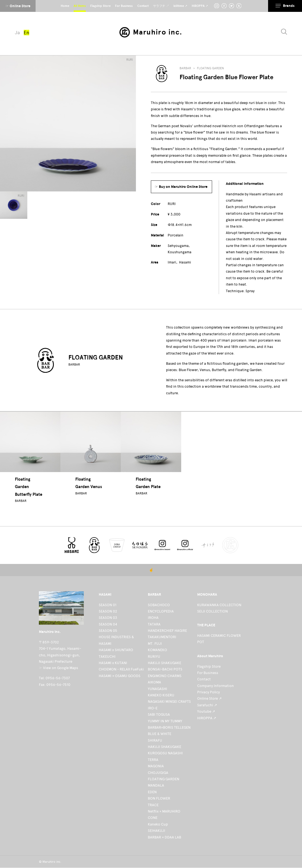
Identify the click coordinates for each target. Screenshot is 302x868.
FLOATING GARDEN (210, 68)
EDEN (152, 792)
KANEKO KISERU (161, 695)
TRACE (153, 805)
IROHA (153, 618)
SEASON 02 (108, 611)
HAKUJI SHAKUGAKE (165, 663)
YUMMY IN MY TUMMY (165, 721)
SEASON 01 (108, 605)
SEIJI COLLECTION (213, 611)
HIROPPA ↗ (207, 718)
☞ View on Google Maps (58, 668)
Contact (204, 679)
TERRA (153, 760)
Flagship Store (209, 666)
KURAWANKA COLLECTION (219, 605)
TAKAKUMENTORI (162, 637)
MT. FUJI (155, 644)
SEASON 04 (108, 624)
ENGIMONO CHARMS (165, 676)
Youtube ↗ (206, 711)
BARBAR (185, 68)
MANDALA (156, 785)
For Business (208, 673)
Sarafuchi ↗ (207, 705)
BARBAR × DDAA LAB (165, 837)
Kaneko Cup (158, 824)
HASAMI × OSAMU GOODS (120, 676)
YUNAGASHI (157, 689)
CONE (153, 818)
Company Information (216, 686)
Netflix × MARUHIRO (164, 811)
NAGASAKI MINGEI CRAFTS (169, 701)
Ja (17, 33)
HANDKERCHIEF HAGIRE (167, 631)
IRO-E (153, 708)
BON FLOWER (159, 798)
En (26, 33)
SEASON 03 (108, 618)
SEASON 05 (108, 631)
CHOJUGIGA (158, 773)
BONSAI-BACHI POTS (165, 669)
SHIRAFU (155, 740)
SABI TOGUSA (159, 714)
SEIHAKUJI (157, 831)
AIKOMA (154, 682)
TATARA (154, 624)
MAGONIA (156, 766)
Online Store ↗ (209, 698)
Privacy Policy (209, 692)
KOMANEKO (157, 650)
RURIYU (154, 657)
